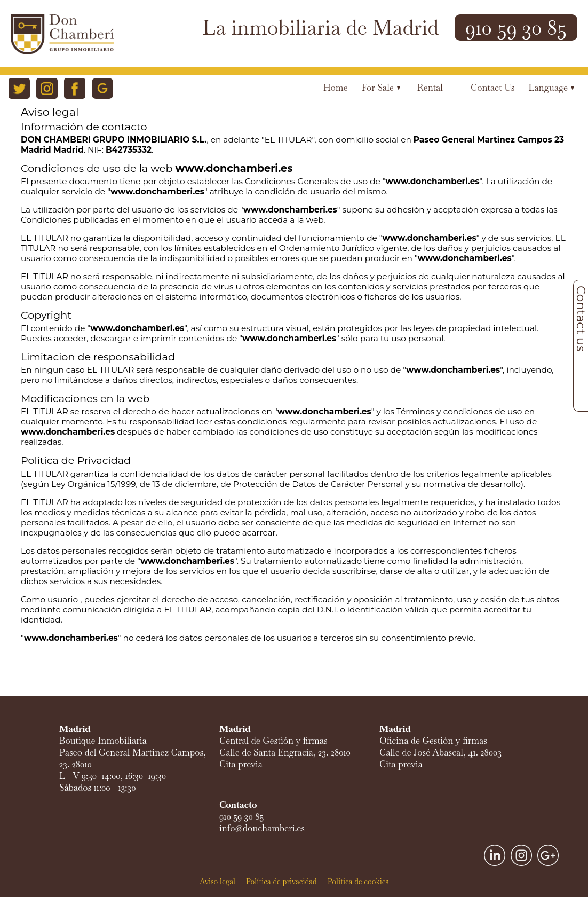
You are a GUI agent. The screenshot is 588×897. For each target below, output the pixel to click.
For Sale (381, 88)
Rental (430, 88)
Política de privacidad (281, 882)
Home (336, 88)
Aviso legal (217, 882)
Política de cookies (358, 882)
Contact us (492, 88)
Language (551, 88)
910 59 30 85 (516, 27)
